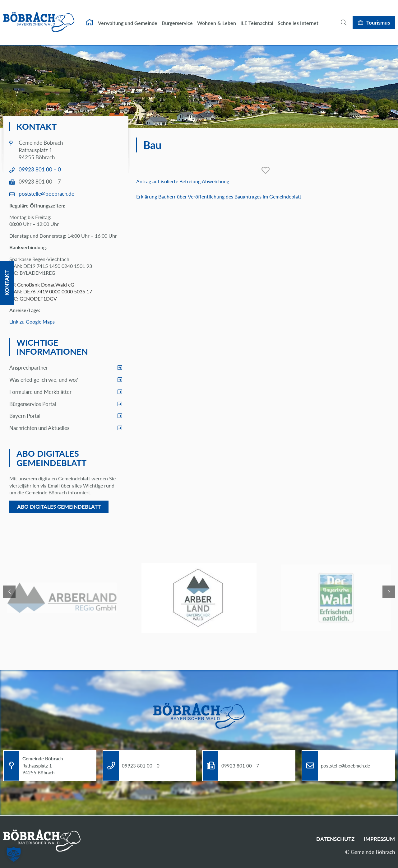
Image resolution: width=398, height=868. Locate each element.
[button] (14, 854)
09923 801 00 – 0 (40, 169)
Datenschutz (335, 839)
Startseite (90, 17)
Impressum (379, 839)
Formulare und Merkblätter (40, 392)
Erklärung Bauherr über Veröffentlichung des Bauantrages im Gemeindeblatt (219, 196)
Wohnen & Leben (217, 18)
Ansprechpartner (29, 368)
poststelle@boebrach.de (46, 194)
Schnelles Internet (298, 18)
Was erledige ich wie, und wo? (44, 380)
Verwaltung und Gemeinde (128, 18)
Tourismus (378, 17)
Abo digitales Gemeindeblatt (59, 507)
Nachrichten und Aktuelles (39, 428)
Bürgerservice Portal (33, 404)
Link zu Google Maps (32, 322)
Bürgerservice (177, 18)
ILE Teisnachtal (257, 18)
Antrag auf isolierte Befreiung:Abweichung (183, 181)
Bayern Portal (25, 416)
